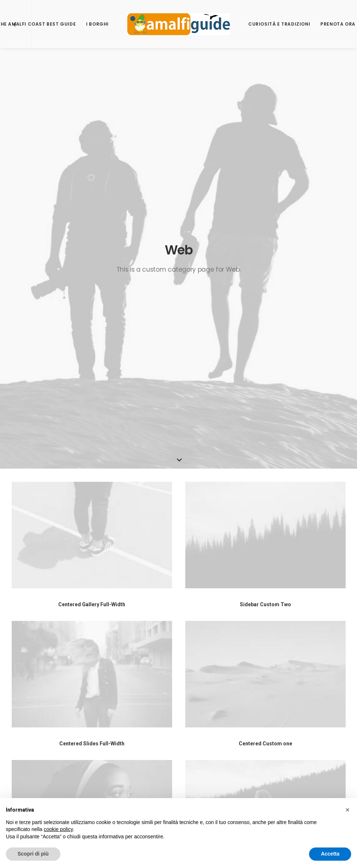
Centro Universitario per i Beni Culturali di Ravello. (172, 768)
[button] (347, 810)
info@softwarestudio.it (160, 674)
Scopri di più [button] (33, 854)
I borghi (97, 24)
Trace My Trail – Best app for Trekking (297, 683)
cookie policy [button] (58, 829)
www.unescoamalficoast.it (175, 749)
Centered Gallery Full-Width (92, 297)
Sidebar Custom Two (265, 297)
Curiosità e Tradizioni (279, 24)
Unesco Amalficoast (276, 660)
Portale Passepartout (278, 671)
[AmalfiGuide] (178, 24)
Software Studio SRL (37, 649)
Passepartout (64, 733)
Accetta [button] (330, 854)
